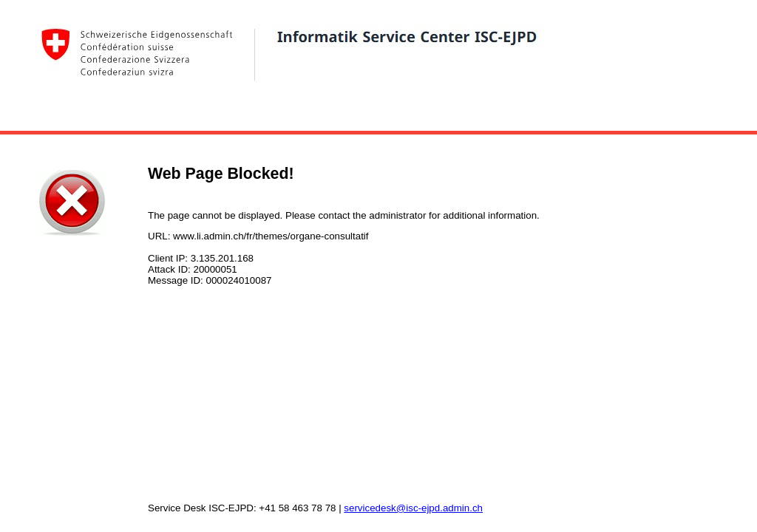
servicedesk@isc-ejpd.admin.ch (413, 508)
